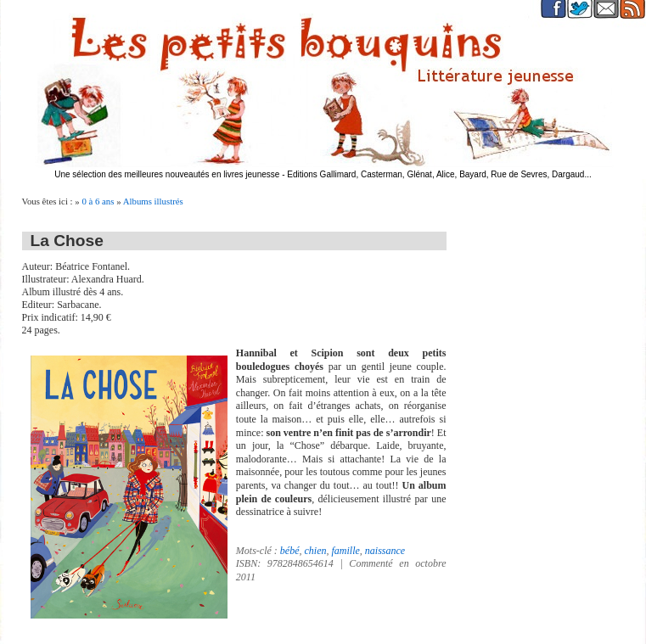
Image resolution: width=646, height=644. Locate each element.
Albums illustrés (153, 201)
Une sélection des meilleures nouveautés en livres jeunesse (167, 174)
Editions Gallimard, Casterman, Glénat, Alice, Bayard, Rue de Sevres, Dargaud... (439, 174)
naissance (385, 551)
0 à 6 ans (98, 201)
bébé (290, 551)
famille (345, 551)
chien (315, 551)
